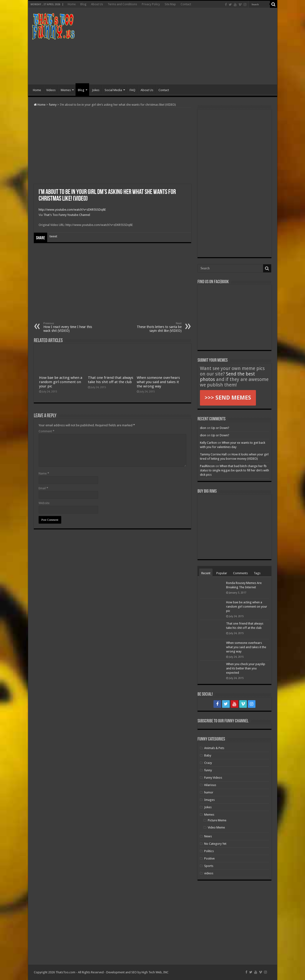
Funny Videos (213, 778)
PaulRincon (207, 466)
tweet (53, 236)
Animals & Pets (214, 748)
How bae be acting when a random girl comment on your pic (61, 382)
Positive (209, 858)
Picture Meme (217, 820)
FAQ (132, 90)
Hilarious (210, 785)
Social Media (113, 90)
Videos (51, 90)
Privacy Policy (151, 4)
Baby (208, 755)
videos (209, 873)
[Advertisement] (187, 46)
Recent (206, 573)
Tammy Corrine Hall (213, 454)
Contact (186, 4)
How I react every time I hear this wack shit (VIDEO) (68, 327)
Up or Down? (220, 428)
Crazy (208, 763)
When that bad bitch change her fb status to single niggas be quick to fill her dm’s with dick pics (234, 470)
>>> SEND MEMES (228, 398)
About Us (97, 4)
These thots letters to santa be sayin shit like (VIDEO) (157, 327)
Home (72, 4)
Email (43, 488)
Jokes (96, 90)
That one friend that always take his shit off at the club (111, 380)
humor (209, 792)
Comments (240, 573)
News (208, 836)
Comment (46, 431)
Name (44, 473)
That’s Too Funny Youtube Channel (67, 215)
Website (44, 503)
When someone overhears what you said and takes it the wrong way (158, 382)
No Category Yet (215, 844)
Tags (257, 573)
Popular (222, 573)
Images (209, 800)
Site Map (170, 4)
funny (53, 105)
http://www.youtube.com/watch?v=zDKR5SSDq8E (72, 210)
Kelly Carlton (208, 443)
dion (203, 428)
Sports (209, 866)
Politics (209, 851)
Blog (83, 4)
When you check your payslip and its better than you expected (246, 668)
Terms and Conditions (122, 4)
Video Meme (216, 827)
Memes (66, 90)
